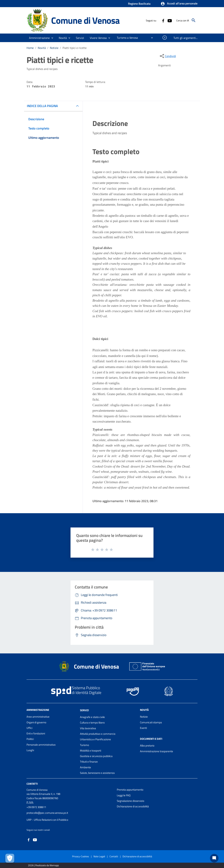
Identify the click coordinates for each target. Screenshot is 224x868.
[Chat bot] (214, 858)
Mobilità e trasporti (91, 751)
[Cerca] (194, 20)
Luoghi (30, 750)
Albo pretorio (147, 746)
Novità (42, 48)
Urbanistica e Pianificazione (95, 739)
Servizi (84, 710)
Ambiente (85, 767)
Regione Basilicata (139, 4)
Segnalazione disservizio (131, 801)
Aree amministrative (38, 717)
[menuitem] (126, 38)
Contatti (32, 784)
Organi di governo (36, 722)
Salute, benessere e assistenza (97, 773)
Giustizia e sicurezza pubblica (96, 756)
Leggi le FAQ (124, 795)
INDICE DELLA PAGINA (42, 106)
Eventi (143, 728)
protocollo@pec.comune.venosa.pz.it (47, 813)
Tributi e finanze (89, 762)
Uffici (29, 728)
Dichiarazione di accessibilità (133, 806)
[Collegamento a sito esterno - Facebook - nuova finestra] (163, 20)
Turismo (84, 745)
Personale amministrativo (41, 745)
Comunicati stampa (151, 722)
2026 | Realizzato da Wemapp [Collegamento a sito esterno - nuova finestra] (43, 865)
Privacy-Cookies (81, 856)
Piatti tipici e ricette (75, 48)
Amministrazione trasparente (157, 751)
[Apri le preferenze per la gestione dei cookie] (10, 858)
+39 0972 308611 (36, 807)
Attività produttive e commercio (98, 734)
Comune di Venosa (85, 20)
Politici (30, 739)
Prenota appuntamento (130, 790)
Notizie (54, 48)
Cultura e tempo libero (92, 723)
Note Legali (99, 856)
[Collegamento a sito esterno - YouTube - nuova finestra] (170, 20)
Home (30, 48)
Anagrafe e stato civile (92, 717)
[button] (179, 4)
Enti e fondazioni (36, 733)
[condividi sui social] (168, 56)
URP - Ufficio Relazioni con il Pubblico (47, 820)
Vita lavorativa (88, 728)
